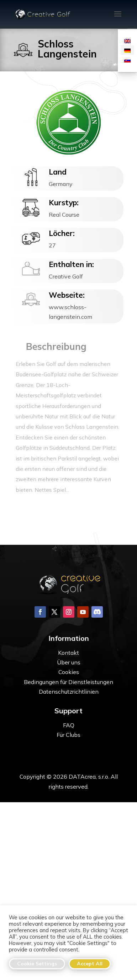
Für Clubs (68, 735)
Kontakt (68, 653)
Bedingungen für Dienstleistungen (68, 682)
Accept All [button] (90, 964)
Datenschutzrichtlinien (69, 692)
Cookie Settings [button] (37, 964)
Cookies (69, 672)
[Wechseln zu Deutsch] (127, 50)
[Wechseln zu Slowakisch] (127, 60)
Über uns (69, 662)
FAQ (69, 725)
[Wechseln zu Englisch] (127, 41)
